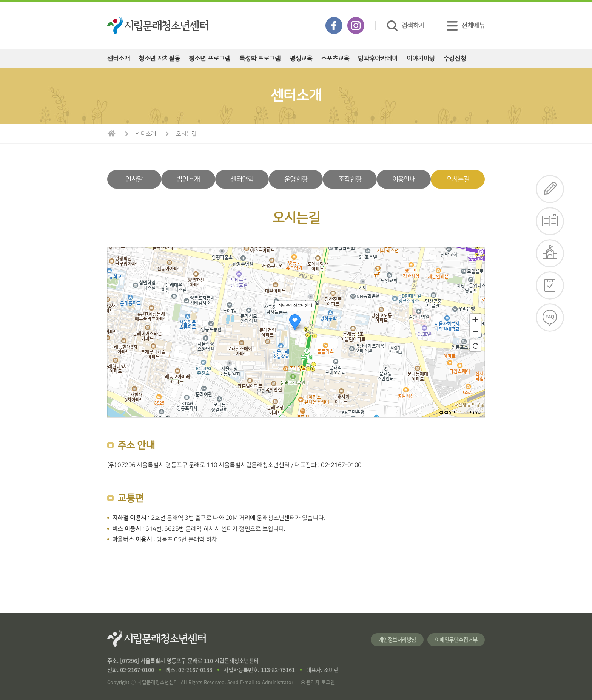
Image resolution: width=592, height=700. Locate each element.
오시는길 (186, 134)
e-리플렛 (550, 221)
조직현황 (350, 179)
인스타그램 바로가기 (356, 25)
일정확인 (550, 285)
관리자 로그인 (318, 682)
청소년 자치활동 (159, 58)
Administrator (278, 682)
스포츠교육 (335, 58)
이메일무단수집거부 (456, 640)
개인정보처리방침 (397, 640)
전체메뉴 (466, 26)
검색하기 (406, 26)
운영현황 (296, 179)
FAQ (550, 318)
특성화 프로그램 (260, 58)
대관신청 (550, 253)
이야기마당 (421, 58)
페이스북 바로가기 (334, 25)
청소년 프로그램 (210, 58)
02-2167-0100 (137, 670)
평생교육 (301, 58)
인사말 (134, 179)
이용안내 (404, 179)
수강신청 (455, 58)
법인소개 (188, 179)
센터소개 (119, 58)
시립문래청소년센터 (156, 638)
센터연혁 (242, 179)
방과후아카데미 (378, 58)
